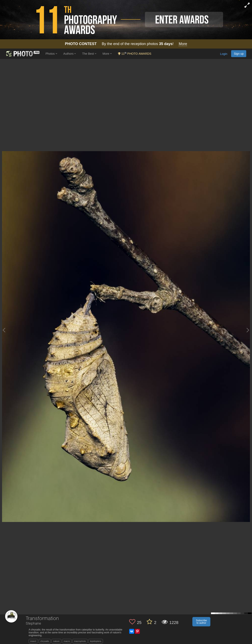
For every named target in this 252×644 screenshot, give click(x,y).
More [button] (107, 54)
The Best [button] (89, 54)
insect (33, 641)
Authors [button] (70, 54)
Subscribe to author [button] (201, 622)
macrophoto (80, 641)
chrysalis (45, 641)
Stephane (34, 624)
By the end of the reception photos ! (126, 44)
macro (67, 641)
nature (56, 641)
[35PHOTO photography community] (22, 54)
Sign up (239, 54)
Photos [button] (51, 54)
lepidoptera (96, 641)
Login (224, 54)
